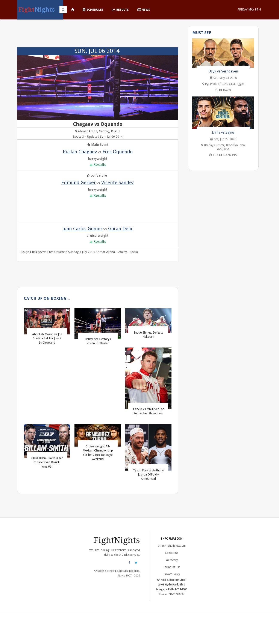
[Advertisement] (98, 35)
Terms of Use (172, 567)
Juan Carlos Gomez (83, 229)
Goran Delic (121, 229)
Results (120, 10)
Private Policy (172, 574)
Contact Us (172, 553)
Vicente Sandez (118, 182)
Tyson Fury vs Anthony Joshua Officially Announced (148, 475)
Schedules (93, 10)
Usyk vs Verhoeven (223, 71)
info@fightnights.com (172, 546)
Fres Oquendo (118, 152)
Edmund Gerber (79, 182)
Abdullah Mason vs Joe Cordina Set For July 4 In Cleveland (47, 338)
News (144, 10)
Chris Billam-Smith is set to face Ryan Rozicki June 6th (47, 462)
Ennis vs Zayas (223, 132)
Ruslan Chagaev (80, 152)
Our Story (172, 560)
